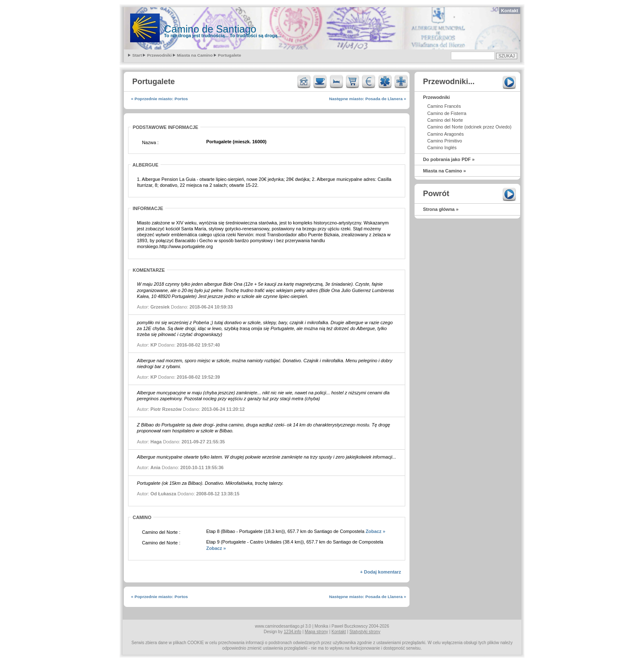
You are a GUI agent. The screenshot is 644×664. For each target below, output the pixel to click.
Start (137, 55)
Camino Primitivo (445, 141)
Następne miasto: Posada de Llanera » (368, 99)
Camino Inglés (442, 148)
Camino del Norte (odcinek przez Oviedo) (469, 127)
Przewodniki (159, 55)
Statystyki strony (365, 632)
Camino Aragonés (445, 134)
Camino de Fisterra (447, 113)
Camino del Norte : (161, 532)
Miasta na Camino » (445, 171)
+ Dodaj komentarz (381, 572)
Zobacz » (375, 531)
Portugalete (230, 55)
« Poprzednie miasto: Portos (160, 99)
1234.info (293, 632)
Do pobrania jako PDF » (449, 159)
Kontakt (510, 11)
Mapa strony (316, 632)
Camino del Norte (445, 120)
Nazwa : (150, 142)
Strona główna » (441, 209)
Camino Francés (444, 106)
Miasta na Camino (195, 55)
